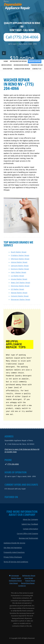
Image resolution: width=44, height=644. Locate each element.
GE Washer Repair (18, 289)
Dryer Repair (7, 65)
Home (6, 61)
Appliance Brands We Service (14, 543)
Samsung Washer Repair (20, 266)
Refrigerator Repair (18, 61)
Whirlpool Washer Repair (20, 259)
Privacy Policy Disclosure (13, 557)
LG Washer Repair (18, 276)
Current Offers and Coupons (27, 533)
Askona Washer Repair (19, 262)
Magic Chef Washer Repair (21, 283)
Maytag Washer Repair (19, 293)
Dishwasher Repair (21, 65)
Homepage (14, 575)
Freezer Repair (37, 65)
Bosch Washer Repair (19, 252)
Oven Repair (8, 69)
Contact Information (31, 529)
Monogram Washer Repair (21, 299)
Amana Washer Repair (19, 279)
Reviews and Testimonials (28, 538)
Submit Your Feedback (30, 524)
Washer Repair (35, 61)
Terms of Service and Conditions (16, 562)
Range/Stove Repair (22, 69)
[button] (4, 53)
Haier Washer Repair (19, 272)
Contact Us (37, 69)
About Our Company (30, 519)
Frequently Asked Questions (14, 552)
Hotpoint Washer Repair (20, 296)
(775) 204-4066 (12, 464)
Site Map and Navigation (13, 547)
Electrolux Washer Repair (20, 286)
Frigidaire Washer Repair (20, 255)
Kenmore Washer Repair (20, 269)
